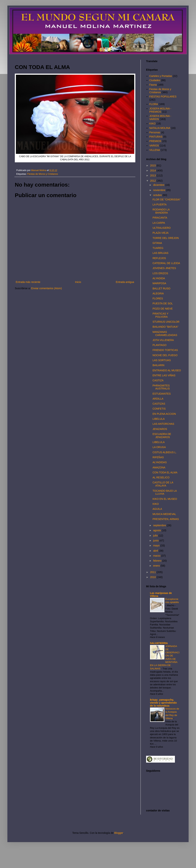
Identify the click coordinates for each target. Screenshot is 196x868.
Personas (155, 132)
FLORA (154, 104)
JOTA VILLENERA (163, 340)
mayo (157, 546)
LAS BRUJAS (160, 253)
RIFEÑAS (158, 457)
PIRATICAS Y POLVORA (160, 315)
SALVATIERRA (159, 643)
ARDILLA (158, 399)
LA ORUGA (159, 447)
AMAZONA (159, 467)
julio (156, 536)
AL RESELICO (161, 477)
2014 (153, 170)
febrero (158, 561)
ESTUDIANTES (162, 394)
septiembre (160, 525)
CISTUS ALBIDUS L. (165, 452)
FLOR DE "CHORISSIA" (167, 200)
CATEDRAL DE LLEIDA (166, 263)
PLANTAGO (159, 345)
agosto (157, 530)
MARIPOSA (159, 283)
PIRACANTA (160, 218)
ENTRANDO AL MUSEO (167, 370)
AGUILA (157, 509)
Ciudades (155, 80)
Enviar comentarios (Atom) (47, 288)
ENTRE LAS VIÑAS (164, 375)
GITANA (157, 243)
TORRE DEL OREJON (166, 238)
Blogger (119, 833)
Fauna (153, 85)
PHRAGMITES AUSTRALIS (161, 387)
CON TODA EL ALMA (165, 472)
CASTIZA (158, 380)
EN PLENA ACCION (164, 414)
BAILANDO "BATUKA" (165, 327)
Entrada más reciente (28, 282)
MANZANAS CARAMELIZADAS (165, 333)
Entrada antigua (125, 282)
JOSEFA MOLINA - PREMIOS (160, 110)
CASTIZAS (159, 404)
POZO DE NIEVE (163, 309)
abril (156, 551)
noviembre (159, 190)
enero (157, 566)
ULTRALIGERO (162, 228)
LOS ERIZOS (160, 273)
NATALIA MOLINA (160, 128)
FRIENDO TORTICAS (165, 350)
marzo (157, 556)
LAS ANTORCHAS (163, 424)
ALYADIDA (159, 278)
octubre (158, 195)
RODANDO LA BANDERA (161, 211)
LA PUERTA (160, 205)
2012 (153, 181)
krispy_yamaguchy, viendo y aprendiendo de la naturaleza (163, 703)
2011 (153, 572)
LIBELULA (159, 419)
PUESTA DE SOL (163, 303)
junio (156, 541)
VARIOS (154, 146)
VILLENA (155, 150)
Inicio (78, 282)
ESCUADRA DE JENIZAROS (162, 436)
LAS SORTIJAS (162, 360)
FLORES (158, 298)
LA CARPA (159, 223)
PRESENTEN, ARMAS (166, 519)
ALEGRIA (158, 293)
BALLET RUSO (161, 288)
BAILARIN (158, 365)
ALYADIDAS (160, 462)
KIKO (152, 124)
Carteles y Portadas (161, 76)
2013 (153, 175)
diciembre (159, 185)
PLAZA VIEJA (160, 233)
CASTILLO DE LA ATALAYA (163, 484)
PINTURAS (156, 137)
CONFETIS (159, 409)
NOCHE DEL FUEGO (165, 355)
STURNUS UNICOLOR (166, 322)
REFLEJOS (159, 258)
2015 (153, 166)
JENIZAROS (160, 429)
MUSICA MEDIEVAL (164, 514)
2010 (153, 577)
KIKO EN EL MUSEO (165, 499)
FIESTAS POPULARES (163, 97)
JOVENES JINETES (164, 268)
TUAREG (158, 248)
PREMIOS (155, 141)
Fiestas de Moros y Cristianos (43, 174)
